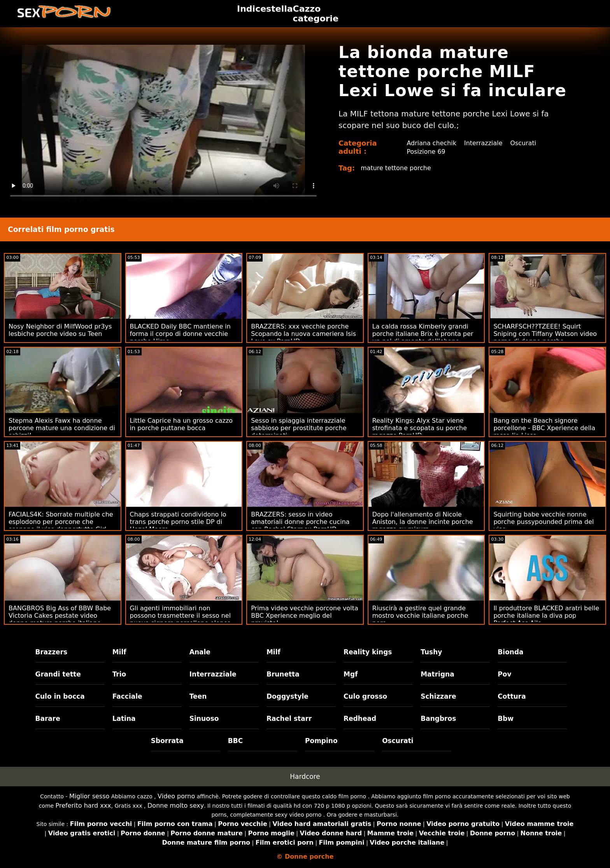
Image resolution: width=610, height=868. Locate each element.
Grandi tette (58, 674)
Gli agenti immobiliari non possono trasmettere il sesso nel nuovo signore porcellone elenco (181, 616)
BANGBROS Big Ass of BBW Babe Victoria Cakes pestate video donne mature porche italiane (60, 616)
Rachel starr (289, 719)
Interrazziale (483, 143)
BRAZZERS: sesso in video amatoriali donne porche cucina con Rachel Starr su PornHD (300, 522)
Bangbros (438, 719)
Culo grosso (365, 696)
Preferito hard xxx (83, 806)
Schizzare (438, 696)
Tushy (431, 652)
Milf (119, 652)
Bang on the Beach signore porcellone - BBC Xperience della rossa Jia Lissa (544, 428)
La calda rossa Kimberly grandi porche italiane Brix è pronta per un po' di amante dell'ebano (423, 334)
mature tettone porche (396, 168)
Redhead (360, 719)
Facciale (127, 696)
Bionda (510, 652)
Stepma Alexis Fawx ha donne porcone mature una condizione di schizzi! (62, 428)
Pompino (321, 741)
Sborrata (167, 741)
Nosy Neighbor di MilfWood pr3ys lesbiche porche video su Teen (60, 330)
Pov (504, 674)
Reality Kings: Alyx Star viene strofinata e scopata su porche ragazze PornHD (420, 428)
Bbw (506, 719)
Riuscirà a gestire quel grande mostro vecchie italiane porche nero (420, 616)
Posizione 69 (426, 152)
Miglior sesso (89, 796)
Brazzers (52, 652)
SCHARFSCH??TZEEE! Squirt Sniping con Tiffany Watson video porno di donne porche (545, 334)
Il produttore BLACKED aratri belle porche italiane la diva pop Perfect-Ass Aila (546, 616)
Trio (119, 674)
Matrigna (437, 674)
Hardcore (305, 777)
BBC (235, 741)
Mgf (351, 674)
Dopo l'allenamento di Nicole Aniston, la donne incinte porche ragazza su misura (423, 522)
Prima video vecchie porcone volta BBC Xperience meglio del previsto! (305, 616)
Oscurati (523, 143)
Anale (200, 652)
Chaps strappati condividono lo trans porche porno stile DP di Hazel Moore (178, 522)
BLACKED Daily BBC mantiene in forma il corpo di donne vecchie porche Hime (180, 334)
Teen (198, 696)
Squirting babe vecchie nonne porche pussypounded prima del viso (543, 522)
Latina (124, 719)
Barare (48, 719)
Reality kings (368, 652)
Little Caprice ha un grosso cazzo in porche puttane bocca (181, 424)
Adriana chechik (431, 143)
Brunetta (283, 674)
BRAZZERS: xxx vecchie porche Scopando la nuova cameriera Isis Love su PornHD (303, 334)
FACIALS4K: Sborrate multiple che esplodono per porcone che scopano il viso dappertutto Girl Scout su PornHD (61, 525)
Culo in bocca (60, 696)
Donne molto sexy (176, 806)
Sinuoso (204, 719)
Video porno (176, 796)
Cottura (512, 696)
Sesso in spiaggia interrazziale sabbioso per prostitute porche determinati (299, 428)
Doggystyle (287, 696)
